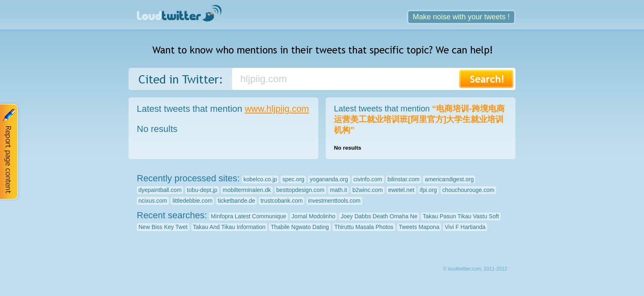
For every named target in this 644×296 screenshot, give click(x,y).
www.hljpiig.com (277, 109)
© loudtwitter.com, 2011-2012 (475, 269)
